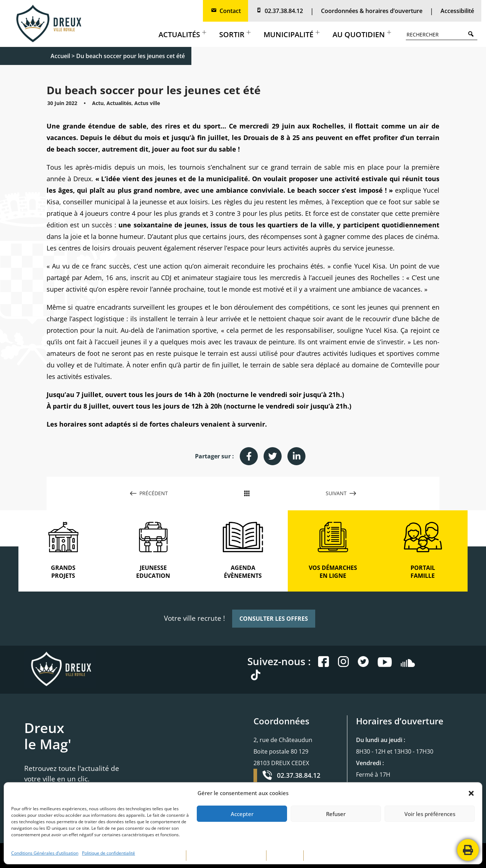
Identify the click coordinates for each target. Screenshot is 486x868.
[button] (471, 793)
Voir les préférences (430, 814)
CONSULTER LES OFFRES (274, 619)
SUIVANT (341, 493)
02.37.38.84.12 (279, 11)
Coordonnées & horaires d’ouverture (372, 11)
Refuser (336, 814)
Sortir (235, 34)
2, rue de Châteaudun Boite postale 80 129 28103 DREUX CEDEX (283, 751)
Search (473, 34)
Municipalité (292, 34)
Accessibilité (457, 11)
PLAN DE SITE (285, 855)
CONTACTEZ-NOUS (328, 855)
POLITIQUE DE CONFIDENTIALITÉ (226, 855)
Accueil (60, 56)
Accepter (242, 814)
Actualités (182, 34)
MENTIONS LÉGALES (160, 855)
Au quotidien (362, 34)
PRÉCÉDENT (149, 493)
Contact (225, 11)
